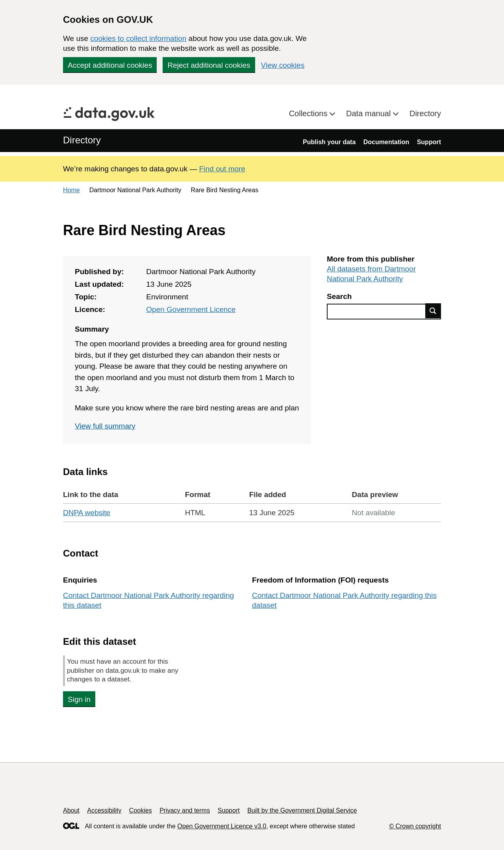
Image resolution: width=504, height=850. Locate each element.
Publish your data (329, 142)
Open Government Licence (191, 309)
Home (71, 190)
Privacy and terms (185, 810)
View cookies (283, 65)
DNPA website (87, 513)
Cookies (141, 810)
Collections (309, 113)
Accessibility (104, 810)
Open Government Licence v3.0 (222, 826)
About (71, 810)
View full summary (105, 426)
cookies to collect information (138, 38)
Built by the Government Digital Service (302, 810)
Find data (433, 311)
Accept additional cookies (110, 65)
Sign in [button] (79, 699)
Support (429, 142)
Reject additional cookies (209, 65)
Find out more (222, 169)
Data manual (370, 113)
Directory (425, 113)
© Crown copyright (415, 826)
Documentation (386, 142)
